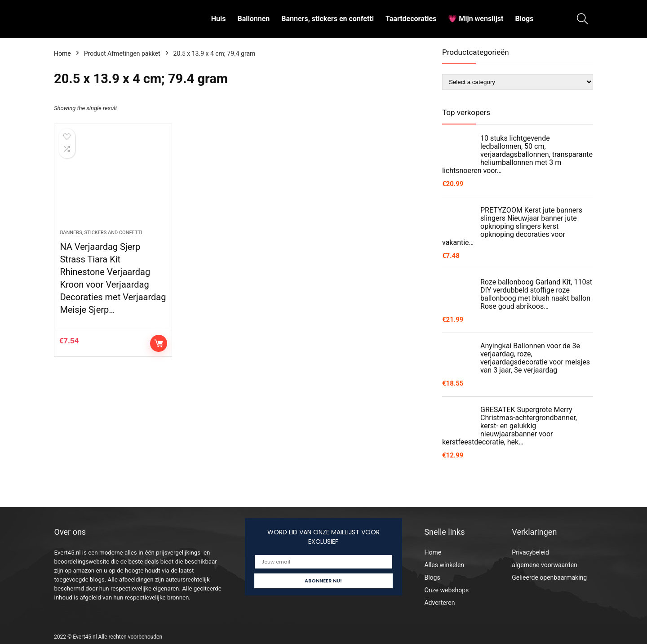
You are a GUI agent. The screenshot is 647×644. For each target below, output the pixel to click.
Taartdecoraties (411, 19)
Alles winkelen (444, 565)
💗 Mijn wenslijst (476, 19)
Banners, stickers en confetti (328, 19)
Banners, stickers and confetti (101, 233)
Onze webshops (446, 590)
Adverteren (439, 603)
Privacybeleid (530, 552)
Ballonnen (253, 19)
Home (62, 53)
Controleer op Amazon (159, 343)
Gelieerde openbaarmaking (549, 577)
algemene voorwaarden (545, 565)
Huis (219, 19)
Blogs (524, 19)
